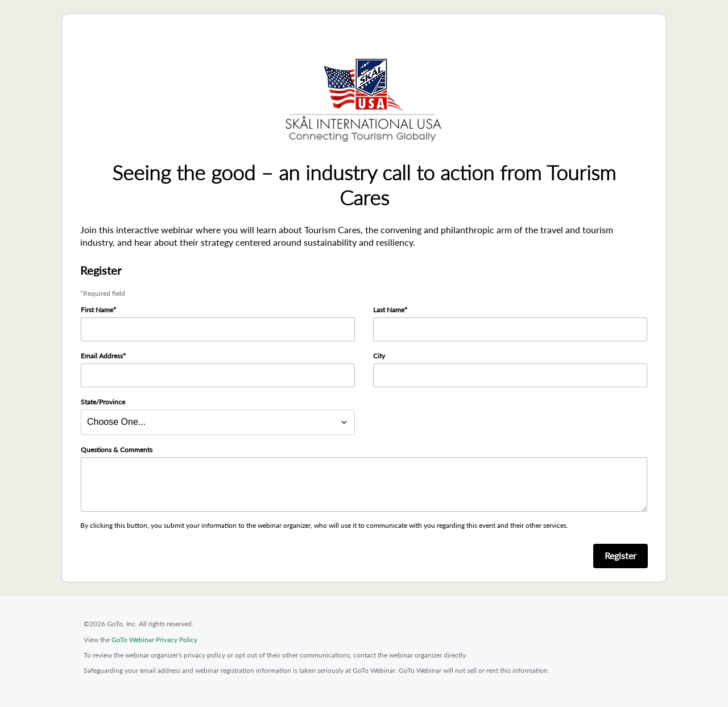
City (379, 356)
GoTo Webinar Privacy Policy (154, 640)
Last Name (389, 310)
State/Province (103, 402)
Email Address (102, 356)
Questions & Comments (117, 450)
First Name (97, 310)
